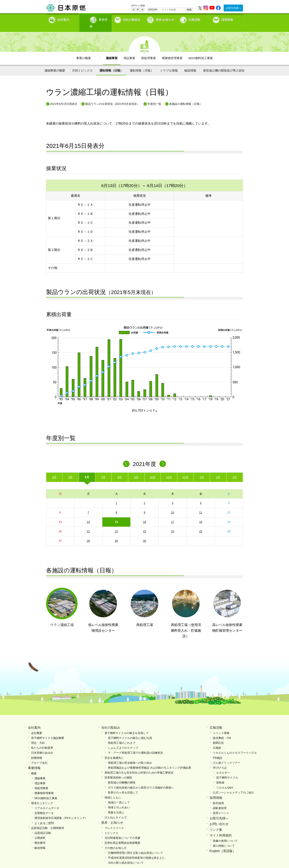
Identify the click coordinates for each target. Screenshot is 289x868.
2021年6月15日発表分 (64, 97)
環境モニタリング (42, 796)
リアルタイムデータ (47, 801)
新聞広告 (218, 736)
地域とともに (113, 791)
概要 (34, 766)
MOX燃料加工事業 (201, 51)
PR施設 (217, 751)
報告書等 (40, 836)
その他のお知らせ (116, 841)
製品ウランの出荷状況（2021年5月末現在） (113, 97)
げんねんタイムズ (116, 810)
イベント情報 (221, 726)
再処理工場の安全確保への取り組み (130, 756)
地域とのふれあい (119, 801)
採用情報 (227, 19)
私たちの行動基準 (42, 741)
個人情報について (224, 839)
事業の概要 (84, 51)
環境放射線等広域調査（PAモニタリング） (61, 811)
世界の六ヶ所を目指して (123, 786)
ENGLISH (153, 10)
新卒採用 (218, 796)
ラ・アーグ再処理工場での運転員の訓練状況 (135, 746)
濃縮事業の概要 (55, 64)
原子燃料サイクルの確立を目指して (127, 726)
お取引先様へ (233, 8)
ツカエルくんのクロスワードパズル (235, 746)
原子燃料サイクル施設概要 (48, 731)
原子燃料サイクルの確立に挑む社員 (130, 731)
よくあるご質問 (44, 816)
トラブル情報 (169, 64)
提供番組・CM (222, 731)
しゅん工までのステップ (123, 741)
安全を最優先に (114, 751)
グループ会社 (39, 756)
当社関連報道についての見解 (122, 831)
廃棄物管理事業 (172, 51)
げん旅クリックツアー (227, 756)
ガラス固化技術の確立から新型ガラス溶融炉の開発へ (141, 781)
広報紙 (217, 741)
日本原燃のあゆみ (42, 746)
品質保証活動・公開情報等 (48, 821)
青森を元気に (116, 806)
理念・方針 (38, 736)
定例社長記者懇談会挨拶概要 (122, 836)
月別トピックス (82, 64)
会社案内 (63, 19)
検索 (189, 10)
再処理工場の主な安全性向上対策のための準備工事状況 (139, 766)
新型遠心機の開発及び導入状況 (224, 64)
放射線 (220, 776)
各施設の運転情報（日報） (186, 97)
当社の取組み (132, 19)
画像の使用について (225, 834)
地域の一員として (119, 796)
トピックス (111, 826)
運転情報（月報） (142, 64)
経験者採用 (220, 801)
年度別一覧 (154, 97)
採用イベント (221, 806)
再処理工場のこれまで (122, 736)
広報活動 (194, 19)
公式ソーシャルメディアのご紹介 (233, 786)
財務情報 (37, 751)
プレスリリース (114, 821)
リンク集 (216, 823)
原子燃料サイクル (227, 771)
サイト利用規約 (221, 828)
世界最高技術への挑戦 (118, 771)
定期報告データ (44, 806)
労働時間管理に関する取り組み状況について (135, 846)
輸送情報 (190, 64)
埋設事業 (129, 51)
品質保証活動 (43, 826)
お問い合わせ (219, 817)
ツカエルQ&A (225, 781)
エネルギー (223, 766)
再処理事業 (149, 51)
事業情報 (96, 19)
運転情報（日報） (111, 64)
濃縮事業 (112, 51)
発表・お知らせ (112, 816)
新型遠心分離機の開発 (122, 776)
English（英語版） (223, 844)
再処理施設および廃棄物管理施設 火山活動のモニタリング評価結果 (150, 761)
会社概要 (37, 726)
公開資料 (40, 831)
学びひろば (220, 761)
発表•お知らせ (165, 19)
